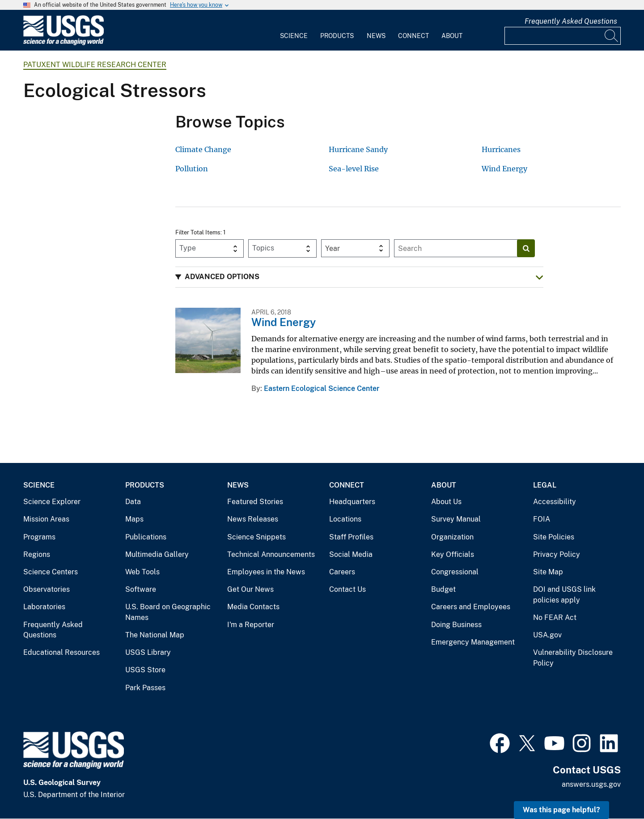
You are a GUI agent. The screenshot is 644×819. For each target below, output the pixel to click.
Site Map (548, 572)
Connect (413, 36)
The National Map (155, 635)
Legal (545, 485)
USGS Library (148, 652)
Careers (342, 572)
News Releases (253, 519)
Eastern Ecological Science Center (322, 388)
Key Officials (453, 554)
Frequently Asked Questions (571, 21)
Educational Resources (61, 652)
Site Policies (554, 537)
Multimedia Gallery (157, 554)
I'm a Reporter (251, 625)
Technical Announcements (271, 554)
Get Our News (250, 589)
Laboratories (44, 607)
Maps (134, 519)
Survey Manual (456, 519)
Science (294, 36)
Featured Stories (255, 502)
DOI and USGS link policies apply (564, 595)
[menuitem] (294, 30)
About (452, 36)
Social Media (351, 554)
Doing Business (456, 625)
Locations (345, 519)
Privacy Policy (557, 554)
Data (133, 502)
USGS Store (145, 670)
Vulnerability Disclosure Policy (573, 658)
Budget (443, 589)
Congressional (455, 572)
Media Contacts (253, 607)
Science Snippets (256, 537)
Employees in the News (266, 572)
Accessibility (555, 502)
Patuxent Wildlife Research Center (95, 65)
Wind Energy (284, 322)
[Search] (612, 36)
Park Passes (145, 688)
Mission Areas (46, 519)
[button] (359, 277)
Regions (37, 554)
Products (337, 36)
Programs (39, 537)
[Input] (563, 36)
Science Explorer (52, 502)
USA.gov (547, 635)
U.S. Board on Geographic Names (168, 612)
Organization (452, 537)
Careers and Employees (471, 607)
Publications (146, 537)
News (376, 36)
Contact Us (347, 589)
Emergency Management (473, 642)
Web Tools (142, 572)
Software (141, 589)
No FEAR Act (555, 617)
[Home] (64, 43)
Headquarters (352, 502)
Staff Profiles (351, 537)
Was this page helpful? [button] (561, 810)
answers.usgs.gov (591, 784)
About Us (446, 502)
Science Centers (51, 572)
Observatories (47, 589)
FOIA (542, 519)
